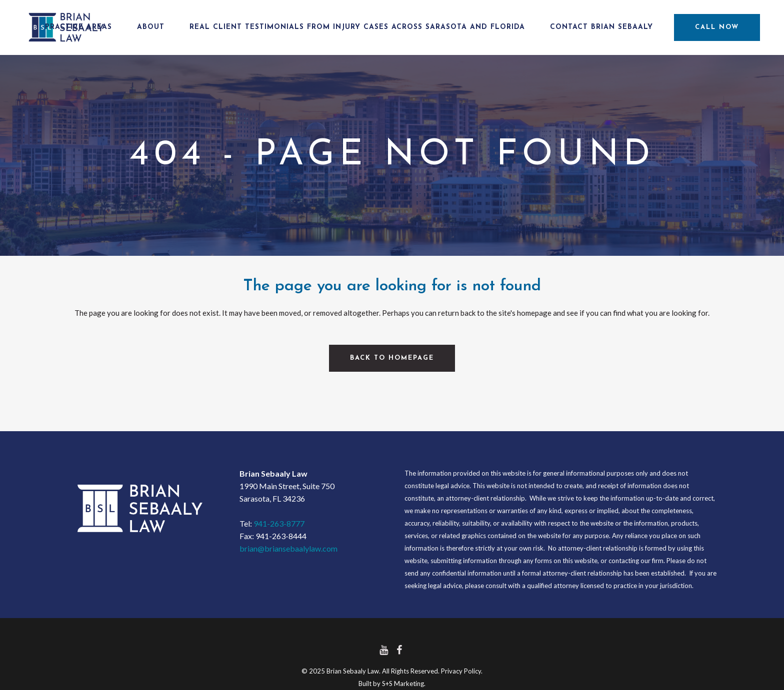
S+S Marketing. (404, 684)
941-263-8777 (279, 523)
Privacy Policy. (462, 671)
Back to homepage (392, 358)
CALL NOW (710, 27)
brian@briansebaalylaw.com (288, 548)
